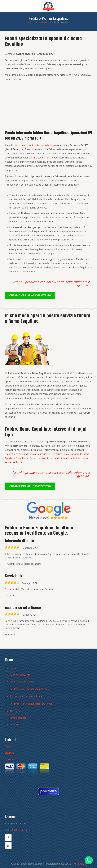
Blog (7, 746)
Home (28, 22)
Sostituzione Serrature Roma (26, 696)
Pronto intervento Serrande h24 (32, 689)
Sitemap (9, 753)
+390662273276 (18, 830)
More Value (79, 864)
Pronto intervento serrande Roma (48, 458)
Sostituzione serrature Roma (53, 454)
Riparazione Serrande (22, 682)
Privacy (9, 759)
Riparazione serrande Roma (20, 454)
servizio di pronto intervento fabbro (35, 145)
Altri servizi (16, 711)
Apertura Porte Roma (17, 458)
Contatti (14, 724)
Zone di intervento (41, 22)
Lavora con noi (18, 718)
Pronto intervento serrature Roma (33, 704)
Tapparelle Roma (80, 454)
